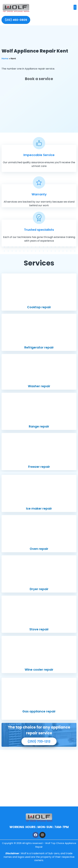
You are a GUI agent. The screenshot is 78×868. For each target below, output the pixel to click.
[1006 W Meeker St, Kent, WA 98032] (39, 778)
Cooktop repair (39, 307)
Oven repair (39, 549)
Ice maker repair (39, 508)
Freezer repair (39, 467)
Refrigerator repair (39, 347)
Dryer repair (39, 589)
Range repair (39, 426)
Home (5, 58)
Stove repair (39, 629)
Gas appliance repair (39, 711)
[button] (75, 7)
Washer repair (39, 386)
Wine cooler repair (39, 670)
